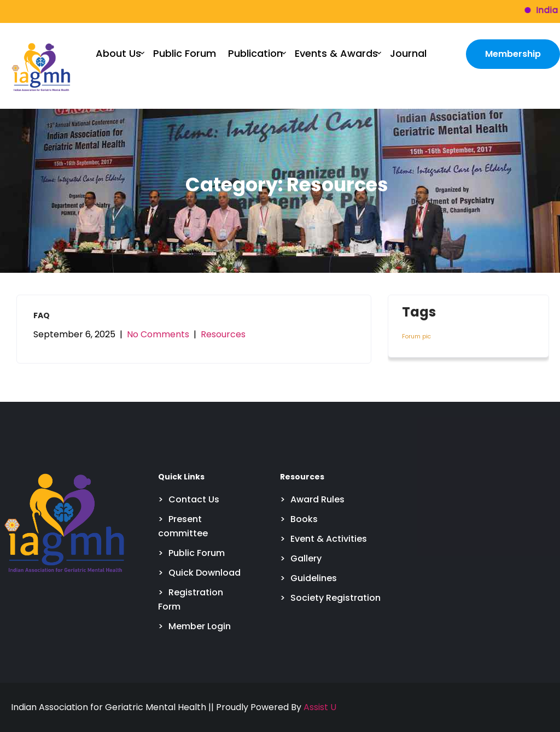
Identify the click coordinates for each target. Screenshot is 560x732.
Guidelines (314, 578)
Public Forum (185, 53)
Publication (255, 53)
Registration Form (191, 599)
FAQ (42, 315)
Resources (223, 334)
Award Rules (317, 499)
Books (304, 519)
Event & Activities (329, 539)
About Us (118, 53)
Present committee (183, 526)
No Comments (158, 334)
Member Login (200, 626)
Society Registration (336, 598)
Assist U (320, 707)
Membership (513, 54)
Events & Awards (336, 53)
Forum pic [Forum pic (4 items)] (416, 336)
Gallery (306, 558)
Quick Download (205, 573)
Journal (408, 53)
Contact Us (194, 499)
